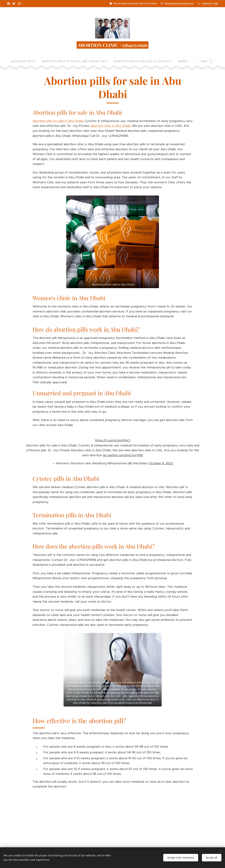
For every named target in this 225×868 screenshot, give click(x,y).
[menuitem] (24, 61)
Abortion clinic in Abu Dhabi (110, 126)
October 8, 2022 (161, 463)
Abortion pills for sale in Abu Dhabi (58, 121)
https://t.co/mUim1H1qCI (112, 440)
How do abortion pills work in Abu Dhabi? (86, 329)
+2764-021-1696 (210, 3)
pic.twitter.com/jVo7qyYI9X (123, 455)
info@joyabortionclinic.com (179, 3)
